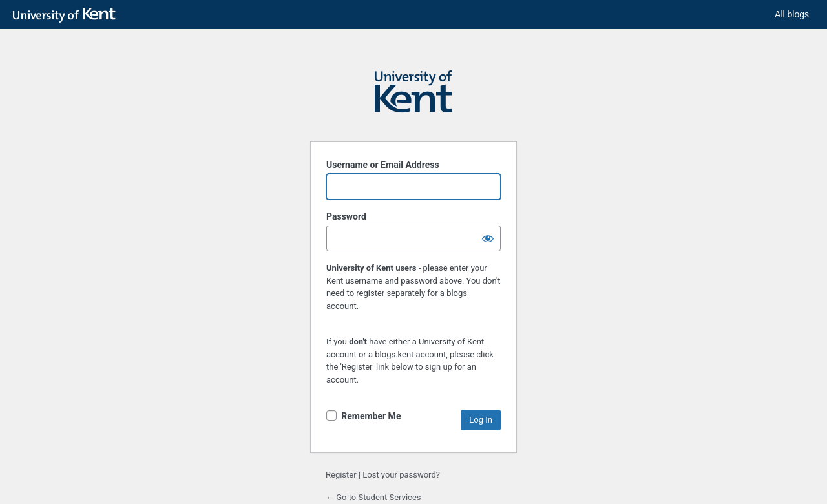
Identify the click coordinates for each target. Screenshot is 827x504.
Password (346, 216)
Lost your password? (401, 475)
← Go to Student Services (373, 497)
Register (341, 475)
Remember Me (371, 416)
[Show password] (488, 238)
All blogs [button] (792, 14)
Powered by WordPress (413, 98)
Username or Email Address (383, 165)
